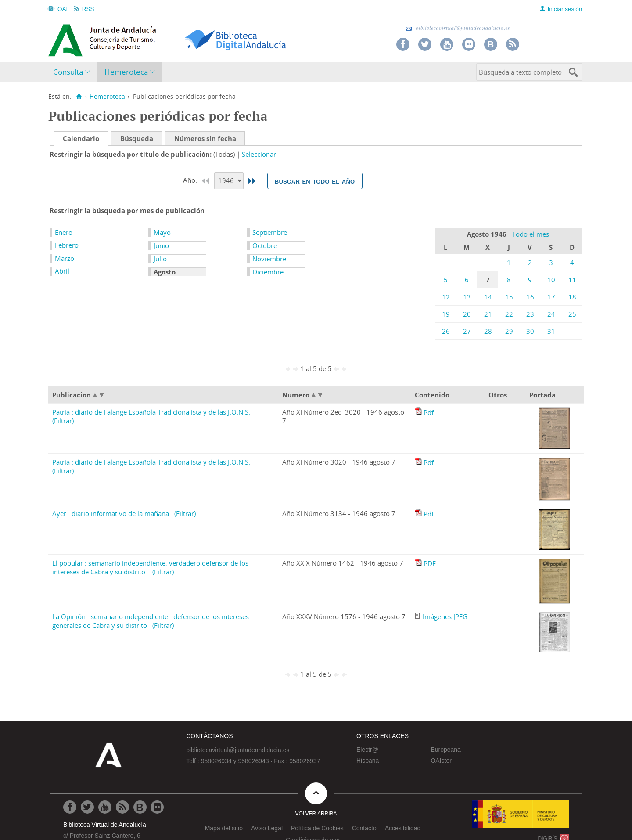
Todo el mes (531, 234)
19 (446, 314)
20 (467, 314)
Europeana (446, 750)
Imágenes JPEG (445, 616)
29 (509, 331)
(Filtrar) (63, 421)
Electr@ (367, 750)
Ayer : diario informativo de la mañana (111, 513)
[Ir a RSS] (122, 807)
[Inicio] (79, 97)
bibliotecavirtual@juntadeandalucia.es (458, 28)
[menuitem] (74, 72)
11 (572, 280)
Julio (160, 259)
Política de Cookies (317, 828)
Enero (64, 232)
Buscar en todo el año (315, 181)
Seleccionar (259, 154)
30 (530, 331)
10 (551, 280)
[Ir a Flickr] (157, 807)
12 (446, 297)
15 (509, 297)
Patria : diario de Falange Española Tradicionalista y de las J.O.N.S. (151, 412)
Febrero (67, 245)
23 (530, 314)
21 (488, 314)
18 (572, 297)
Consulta (68, 72)
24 (551, 314)
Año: (191, 180)
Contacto (364, 828)
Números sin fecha (205, 138)
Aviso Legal (267, 828)
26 (446, 331)
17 (551, 297)
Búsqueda (137, 138)
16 (530, 297)
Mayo (162, 232)
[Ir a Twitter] (87, 807)
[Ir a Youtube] (105, 807)
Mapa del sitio (224, 828)
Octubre (265, 245)
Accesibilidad (403, 828)
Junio (161, 245)
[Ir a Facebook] (70, 807)
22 (509, 314)
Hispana (368, 761)
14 (488, 297)
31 (551, 331)
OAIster (441, 761)
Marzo (65, 258)
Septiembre (270, 232)
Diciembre (268, 272)
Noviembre (269, 259)
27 (467, 331)
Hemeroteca (126, 72)
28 (488, 331)
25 (572, 314)
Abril (62, 271)
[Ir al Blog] (140, 807)
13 (467, 297)
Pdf (429, 412)
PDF (430, 563)
